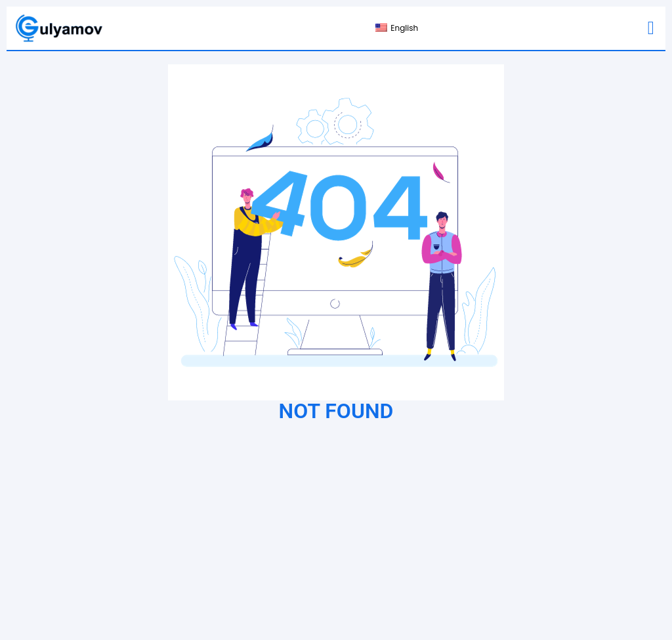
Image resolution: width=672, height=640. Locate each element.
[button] (651, 28)
